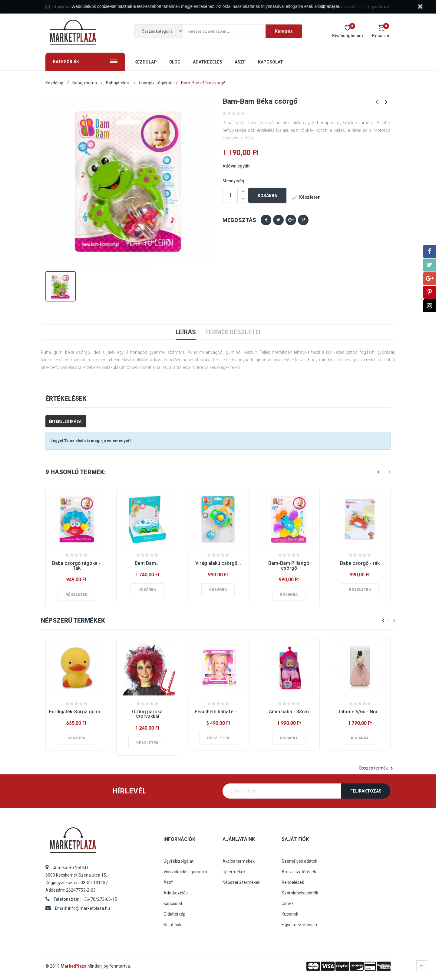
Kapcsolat (173, 903)
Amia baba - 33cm (289, 712)
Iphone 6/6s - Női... (360, 712)
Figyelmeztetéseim (300, 925)
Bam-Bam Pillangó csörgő (289, 566)
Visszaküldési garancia (185, 872)
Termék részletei (233, 332)
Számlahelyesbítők (300, 893)
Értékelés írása (65, 422)
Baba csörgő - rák (360, 563)
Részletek (76, 594)
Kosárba (267, 196)
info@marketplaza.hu (89, 908)
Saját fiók (172, 925)
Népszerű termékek (241, 882)
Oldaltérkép (175, 914)
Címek (288, 903)
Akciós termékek (239, 861)
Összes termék (377, 768)
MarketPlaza (74, 966)
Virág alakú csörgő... (218, 563)
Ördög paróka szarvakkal (147, 714)
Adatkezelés (176, 893)
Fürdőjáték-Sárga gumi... (76, 712)
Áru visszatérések (299, 872)
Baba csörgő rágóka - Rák (76, 566)
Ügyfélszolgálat (178, 861)
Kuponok (290, 914)
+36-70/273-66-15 (99, 899)
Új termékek (234, 872)
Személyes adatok (299, 861)
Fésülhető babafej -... (218, 712)
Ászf (168, 882)
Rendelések (293, 882)
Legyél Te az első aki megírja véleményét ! (91, 441)
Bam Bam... (147, 563)
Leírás (186, 332)
